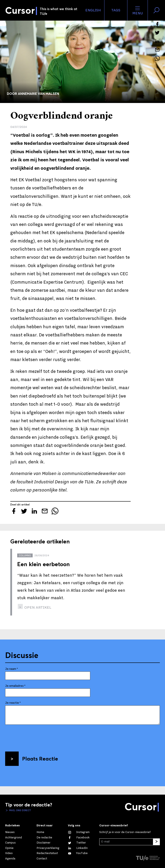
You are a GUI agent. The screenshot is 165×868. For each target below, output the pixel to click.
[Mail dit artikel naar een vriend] (157, 50)
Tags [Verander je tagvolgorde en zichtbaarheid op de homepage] (116, 10)
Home (40, 832)
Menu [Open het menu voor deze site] (138, 10)
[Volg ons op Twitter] (77, 843)
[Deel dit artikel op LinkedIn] (157, 41)
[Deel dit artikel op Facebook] (157, 24)
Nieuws (10, 832)
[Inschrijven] (156, 842)
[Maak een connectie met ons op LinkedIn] (78, 848)
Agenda (10, 859)
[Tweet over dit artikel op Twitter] (157, 33)
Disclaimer (44, 843)
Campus (10, 843)
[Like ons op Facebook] (79, 838)
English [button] (93, 10)
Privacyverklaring (48, 848)
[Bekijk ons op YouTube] (78, 853)
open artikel (37, 607)
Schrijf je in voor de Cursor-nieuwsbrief (125, 832)
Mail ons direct (20, 810)
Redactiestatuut (47, 853)
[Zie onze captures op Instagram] (79, 832)
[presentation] (38, 736)
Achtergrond (14, 838)
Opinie (9, 848)
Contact (42, 859)
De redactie (44, 838)
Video (9, 853)
